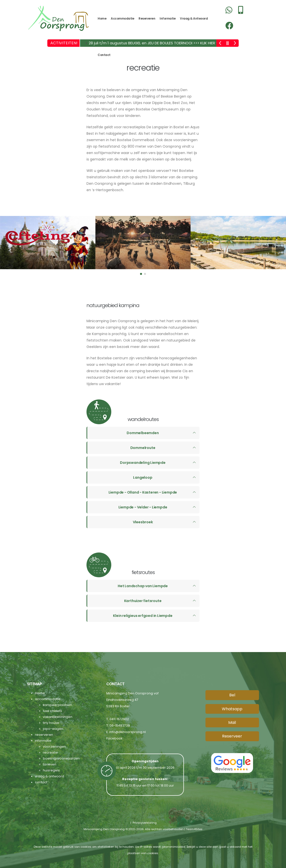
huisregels (51, 770)
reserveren (147, 18)
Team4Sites (194, 829)
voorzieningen (54, 746)
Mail (232, 722)
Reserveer (232, 736)
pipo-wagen (53, 728)
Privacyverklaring (144, 822)
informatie (168, 18)
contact (104, 55)
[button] (141, 274)
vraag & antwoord (194, 18)
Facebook (114, 738)
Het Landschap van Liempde (143, 586)
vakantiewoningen (58, 717)
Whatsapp (232, 708)
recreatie (50, 752)
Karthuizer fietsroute (143, 601)
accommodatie (122, 18)
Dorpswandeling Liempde (143, 462)
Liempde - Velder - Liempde (143, 507)
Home (102, 18)
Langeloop (143, 477)
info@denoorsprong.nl (128, 732)
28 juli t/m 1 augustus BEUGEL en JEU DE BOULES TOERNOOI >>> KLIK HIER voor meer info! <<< (170, 43)
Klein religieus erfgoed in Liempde (143, 615)
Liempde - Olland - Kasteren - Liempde (143, 492)
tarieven (50, 764)
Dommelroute (143, 447)
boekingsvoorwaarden (61, 758)
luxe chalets (52, 711)
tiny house (51, 723)
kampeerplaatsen (57, 705)
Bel (232, 695)
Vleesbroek (143, 522)
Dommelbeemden (143, 433)
